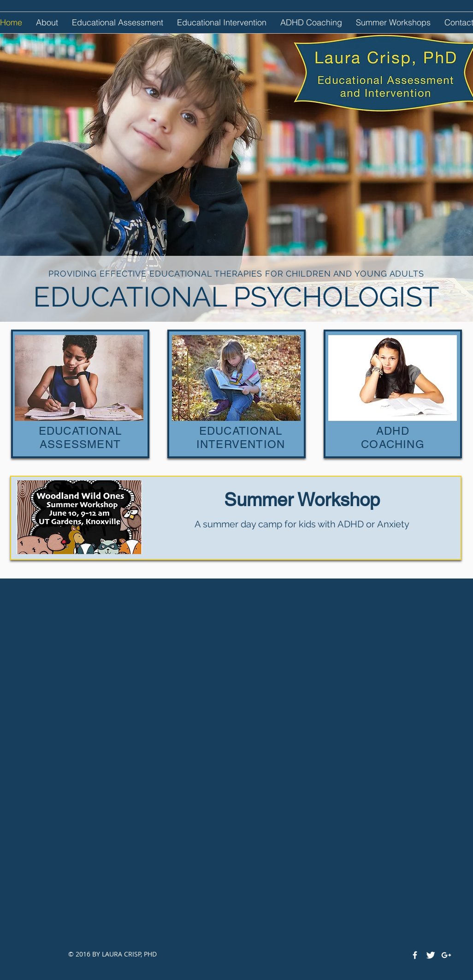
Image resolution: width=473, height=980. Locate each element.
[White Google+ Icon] (446, 955)
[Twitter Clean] (431, 955)
